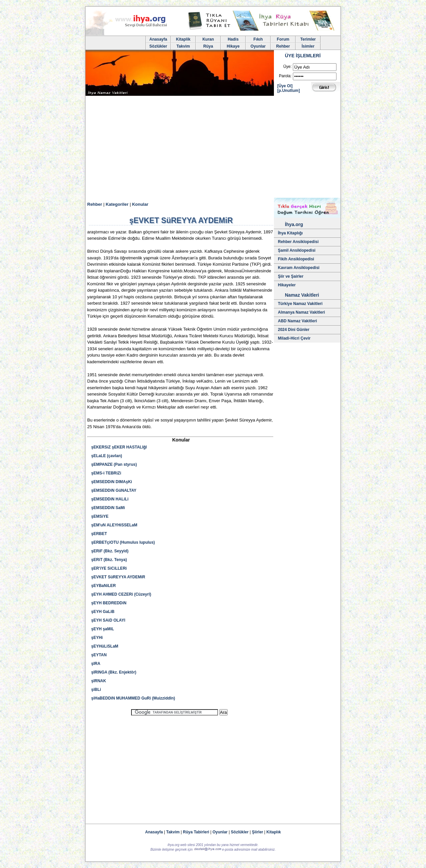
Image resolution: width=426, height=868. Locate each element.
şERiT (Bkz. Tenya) (109, 560)
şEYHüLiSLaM (105, 646)
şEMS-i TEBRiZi (106, 473)
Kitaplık (274, 832)
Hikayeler (287, 285)
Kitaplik (183, 39)
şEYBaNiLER (104, 586)
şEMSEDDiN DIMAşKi (112, 482)
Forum (283, 39)
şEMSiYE (100, 516)
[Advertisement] (213, 148)
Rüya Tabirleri (196, 832)
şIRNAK (99, 681)
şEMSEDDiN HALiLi (110, 499)
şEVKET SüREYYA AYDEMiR (118, 577)
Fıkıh (258, 39)
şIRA (96, 664)
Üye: (287, 67)
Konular (140, 204)
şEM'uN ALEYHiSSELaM (114, 525)
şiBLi (96, 690)
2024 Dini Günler (294, 330)
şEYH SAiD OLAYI (108, 620)
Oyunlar (258, 46)
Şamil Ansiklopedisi (297, 250)
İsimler (308, 46)
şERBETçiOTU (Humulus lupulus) (123, 542)
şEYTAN (99, 655)
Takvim (183, 46)
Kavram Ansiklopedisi (299, 268)
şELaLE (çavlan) (107, 456)
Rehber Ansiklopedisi (298, 242)
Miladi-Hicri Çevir (294, 338)
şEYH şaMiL (103, 629)
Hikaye (233, 46)
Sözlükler (158, 46)
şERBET (99, 534)
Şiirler (258, 832)
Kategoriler (117, 204)
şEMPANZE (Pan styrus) (114, 464)
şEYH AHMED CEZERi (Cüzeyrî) (121, 594)
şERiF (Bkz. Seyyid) (110, 551)
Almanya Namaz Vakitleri (301, 312)
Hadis (233, 39)
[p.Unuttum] (289, 91)
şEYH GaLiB (103, 612)
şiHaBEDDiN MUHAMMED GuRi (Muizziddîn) (133, 698)
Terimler (308, 39)
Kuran (208, 39)
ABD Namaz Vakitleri (297, 321)
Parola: (285, 76)
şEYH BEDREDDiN (109, 603)
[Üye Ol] (285, 86)
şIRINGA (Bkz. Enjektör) (114, 672)
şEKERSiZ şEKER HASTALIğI (119, 447)
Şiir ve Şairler (291, 276)
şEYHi (97, 638)
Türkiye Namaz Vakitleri (300, 304)
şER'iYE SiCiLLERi (109, 568)
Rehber (283, 46)
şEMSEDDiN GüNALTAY (114, 490)
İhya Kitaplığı (290, 233)
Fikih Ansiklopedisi (296, 259)
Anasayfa (158, 39)
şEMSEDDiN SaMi (108, 508)
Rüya (208, 46)
